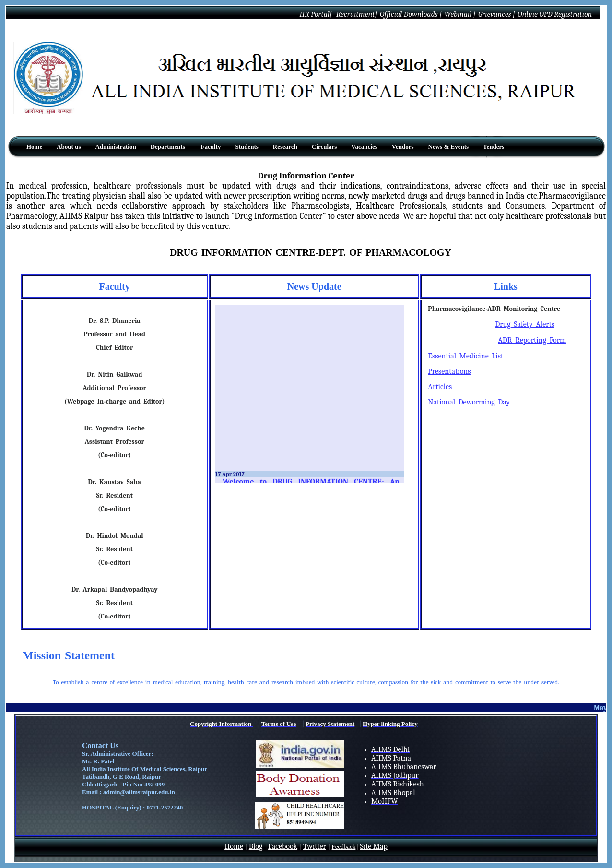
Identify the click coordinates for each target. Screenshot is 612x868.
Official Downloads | (411, 14)
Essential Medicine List (465, 356)
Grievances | (497, 14)
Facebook (283, 846)
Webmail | (460, 14)
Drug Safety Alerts (525, 324)
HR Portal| (315, 14)
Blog (256, 846)
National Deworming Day (469, 402)
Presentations (449, 371)
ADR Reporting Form (532, 340)
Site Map (374, 846)
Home (234, 846)
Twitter (315, 846)
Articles (440, 387)
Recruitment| (356, 14)
